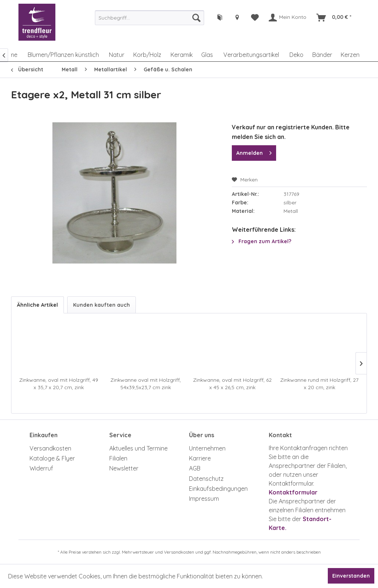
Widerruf (41, 468)
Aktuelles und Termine (138, 448)
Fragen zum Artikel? (262, 241)
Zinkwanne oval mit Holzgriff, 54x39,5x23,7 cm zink (146, 384)
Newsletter (124, 468)
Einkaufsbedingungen (218, 489)
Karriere (200, 458)
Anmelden (254, 152)
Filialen (118, 458)
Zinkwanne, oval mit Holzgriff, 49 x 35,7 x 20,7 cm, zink (59, 384)
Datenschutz (206, 479)
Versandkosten (50, 448)
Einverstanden (351, 576)
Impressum (204, 499)
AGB (195, 468)
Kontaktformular (293, 492)
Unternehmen (207, 448)
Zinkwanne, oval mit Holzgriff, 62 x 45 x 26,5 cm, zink (232, 384)
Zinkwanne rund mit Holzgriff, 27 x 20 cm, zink (319, 384)
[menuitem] (150, 18)
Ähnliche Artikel (37, 305)
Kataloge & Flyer (52, 458)
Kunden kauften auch (102, 305)
